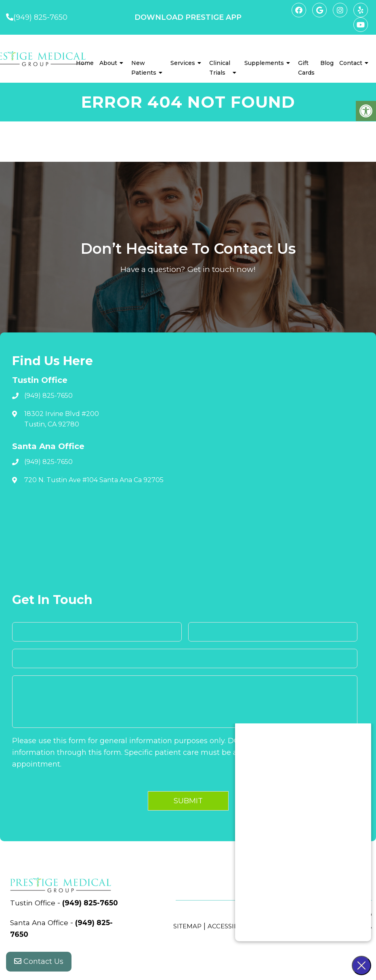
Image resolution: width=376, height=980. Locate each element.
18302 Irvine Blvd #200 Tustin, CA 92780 (62, 419)
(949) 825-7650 (40, 17)
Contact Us (39, 964)
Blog (327, 63)
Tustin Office (34, 903)
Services (183, 63)
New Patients (144, 68)
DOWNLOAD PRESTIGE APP (188, 17)
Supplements (264, 63)
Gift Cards (306, 68)
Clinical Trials (220, 68)
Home (85, 63)
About (108, 63)
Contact (351, 63)
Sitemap (187, 926)
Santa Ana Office (42, 934)
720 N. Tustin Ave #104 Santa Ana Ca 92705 (94, 480)
